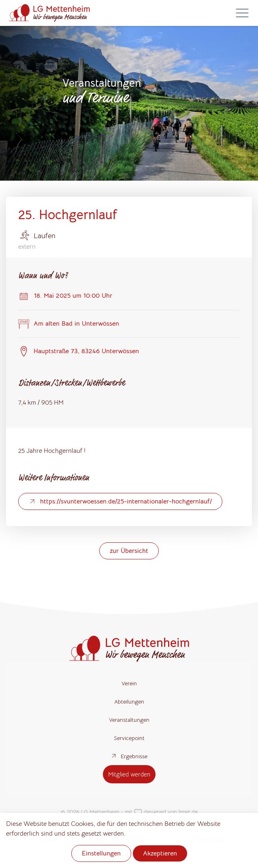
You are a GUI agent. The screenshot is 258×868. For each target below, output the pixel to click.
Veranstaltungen (129, 720)
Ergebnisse (129, 756)
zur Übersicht (129, 551)
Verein (129, 683)
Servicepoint (129, 738)
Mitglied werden (129, 774)
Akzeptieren (160, 853)
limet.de (188, 812)
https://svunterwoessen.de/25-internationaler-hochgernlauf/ (120, 501)
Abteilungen (129, 702)
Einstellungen (101, 853)
